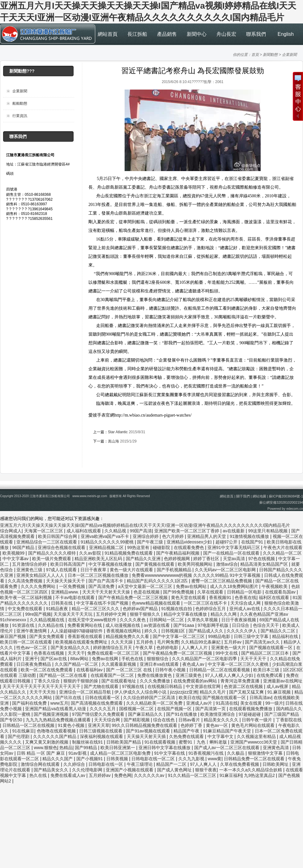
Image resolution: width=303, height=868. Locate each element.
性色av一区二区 (32, 648)
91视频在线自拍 (177, 609)
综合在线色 (164, 720)
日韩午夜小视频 (171, 670)
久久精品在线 (51, 625)
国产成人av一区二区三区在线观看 (227, 748)
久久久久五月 (103, 709)
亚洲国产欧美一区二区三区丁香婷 (187, 531)
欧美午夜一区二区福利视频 (27, 598)
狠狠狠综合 (158, 659)
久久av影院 (91, 553)
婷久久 (151, 631)
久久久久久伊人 (242, 631)
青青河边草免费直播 (241, 681)
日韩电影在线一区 (106, 764)
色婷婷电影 (168, 648)
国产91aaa (184, 625)
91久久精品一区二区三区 (192, 775)
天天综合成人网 (246, 603)
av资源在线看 (158, 625)
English (286, 34)
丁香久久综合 (47, 681)
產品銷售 (167, 34)
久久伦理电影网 (88, 770)
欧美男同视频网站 (196, 564)
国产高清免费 (102, 586)
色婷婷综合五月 (211, 609)
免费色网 (123, 775)
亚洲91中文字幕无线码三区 (234, 547)
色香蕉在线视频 (49, 653)
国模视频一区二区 (137, 709)
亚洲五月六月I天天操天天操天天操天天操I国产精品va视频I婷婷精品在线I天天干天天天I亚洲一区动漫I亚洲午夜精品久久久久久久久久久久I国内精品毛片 (145, 525)
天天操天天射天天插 (147, 736)
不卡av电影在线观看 (76, 598)
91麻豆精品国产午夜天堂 (228, 731)
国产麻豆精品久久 (146, 714)
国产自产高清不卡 (106, 581)
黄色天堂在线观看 (189, 598)
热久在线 (39, 775)
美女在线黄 (252, 703)
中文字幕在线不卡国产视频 (103, 603)
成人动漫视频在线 (123, 625)
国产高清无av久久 (263, 642)
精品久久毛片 (213, 692)
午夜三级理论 (140, 764)
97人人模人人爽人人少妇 (230, 675)
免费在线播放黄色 (155, 675)
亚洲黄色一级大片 (229, 648)
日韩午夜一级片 (258, 720)
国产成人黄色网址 (175, 770)
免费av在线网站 (192, 586)
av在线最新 (234, 531)
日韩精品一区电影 (245, 592)
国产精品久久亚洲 (144, 559)
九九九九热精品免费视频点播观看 (59, 720)
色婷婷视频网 (177, 559)
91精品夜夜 (58, 609)
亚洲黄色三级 (30, 570)
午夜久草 (145, 648)
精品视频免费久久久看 (128, 636)
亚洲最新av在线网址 (283, 681)
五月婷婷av (100, 775)
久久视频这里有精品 (257, 736)
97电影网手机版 (213, 625)
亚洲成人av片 (200, 703)
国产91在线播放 (182, 714)
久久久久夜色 (133, 620)
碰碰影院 (162, 547)
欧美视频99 (14, 553)
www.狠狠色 (45, 748)
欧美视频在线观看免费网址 (82, 642)
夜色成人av (194, 664)
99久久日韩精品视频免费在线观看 (145, 725)
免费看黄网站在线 (85, 625)
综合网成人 (11, 531)
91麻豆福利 (231, 775)
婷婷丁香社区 (207, 559)
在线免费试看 (270, 675)
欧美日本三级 (267, 670)
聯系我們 (256, 34)
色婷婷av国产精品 (141, 609)
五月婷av (233, 642)
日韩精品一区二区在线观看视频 (220, 670)
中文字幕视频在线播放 (111, 564)
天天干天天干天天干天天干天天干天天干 (42, 686)
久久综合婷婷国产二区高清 (150, 698)
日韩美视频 (118, 759)
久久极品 (236, 753)
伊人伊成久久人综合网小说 (141, 692)
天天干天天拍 (43, 692)
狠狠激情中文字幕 (266, 753)
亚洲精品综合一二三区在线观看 (47, 542)
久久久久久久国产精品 (55, 736)
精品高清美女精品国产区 (265, 564)
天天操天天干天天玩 (74, 614)
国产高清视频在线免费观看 (97, 703)
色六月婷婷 (173, 536)
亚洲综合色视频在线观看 (62, 547)
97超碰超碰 (250, 714)
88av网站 (80, 659)
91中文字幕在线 (170, 753)
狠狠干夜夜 (206, 770)
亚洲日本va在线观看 (160, 664)
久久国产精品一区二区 (77, 664)
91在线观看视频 (160, 742)
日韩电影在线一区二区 (154, 759)
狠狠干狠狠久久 (146, 614)
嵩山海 (113, 441)
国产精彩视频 (137, 720)
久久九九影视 (192, 759)
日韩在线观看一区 (103, 698)
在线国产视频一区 (175, 709)
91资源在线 (24, 625)
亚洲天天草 (99, 725)
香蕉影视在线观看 (86, 636)
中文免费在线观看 (26, 609)
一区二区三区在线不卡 (206, 603)
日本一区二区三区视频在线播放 (99, 575)
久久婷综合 (75, 764)
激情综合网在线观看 (41, 764)
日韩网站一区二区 (167, 620)
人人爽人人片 (195, 648)
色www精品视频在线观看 (156, 603)
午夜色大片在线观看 (283, 547)
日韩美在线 (62, 603)
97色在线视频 (262, 559)
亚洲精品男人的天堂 (207, 536)
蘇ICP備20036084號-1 (286, 496)
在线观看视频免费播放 (251, 709)
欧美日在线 (190, 698)
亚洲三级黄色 (189, 675)
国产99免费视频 (179, 592)
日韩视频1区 (174, 631)
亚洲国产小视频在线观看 (130, 770)
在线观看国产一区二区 (113, 675)
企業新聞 (289, 55)
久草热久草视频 (203, 620)
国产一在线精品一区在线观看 (232, 553)
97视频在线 (133, 686)
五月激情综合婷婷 (30, 564)
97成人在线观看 (62, 570)
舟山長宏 (226, 34)
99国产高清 (141, 531)
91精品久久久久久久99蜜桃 (108, 542)
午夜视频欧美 (275, 586)
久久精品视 (116, 531)
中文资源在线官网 (204, 686)
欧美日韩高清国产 (68, 564)
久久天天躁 (122, 642)
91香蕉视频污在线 (206, 753)
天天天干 (76, 653)
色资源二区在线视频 (244, 686)
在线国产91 (253, 542)
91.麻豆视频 (280, 692)
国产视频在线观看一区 (271, 648)
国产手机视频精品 (175, 570)
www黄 (215, 759)
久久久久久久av (150, 775)
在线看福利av (90, 670)
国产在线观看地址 (119, 681)
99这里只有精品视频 (269, 531)
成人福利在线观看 (84, 531)
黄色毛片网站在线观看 (254, 725)
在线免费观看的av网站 (196, 681)
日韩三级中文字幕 (252, 636)
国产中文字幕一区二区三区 (179, 636)
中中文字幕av (16, 559)
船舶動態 (20, 103)
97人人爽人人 (204, 764)
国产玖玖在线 (69, 698)
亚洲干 (32, 659)
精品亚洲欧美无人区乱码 (99, 559)
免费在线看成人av (68, 775)
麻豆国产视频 (14, 636)
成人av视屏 (278, 686)
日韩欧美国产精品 (124, 742)
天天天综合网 (108, 720)
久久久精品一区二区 (282, 553)
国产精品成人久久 (207, 631)
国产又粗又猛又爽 (247, 692)
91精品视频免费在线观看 (129, 553)
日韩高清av (260, 698)
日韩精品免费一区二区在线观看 (255, 759)
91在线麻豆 (23, 731)
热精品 (66, 748)
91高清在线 (227, 703)
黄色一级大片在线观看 (132, 570)
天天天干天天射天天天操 (107, 592)
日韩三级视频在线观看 (101, 731)
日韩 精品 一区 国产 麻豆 (41, 753)
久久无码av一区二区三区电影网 (226, 570)
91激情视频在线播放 (250, 536)
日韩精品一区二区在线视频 (29, 725)
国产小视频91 (90, 759)
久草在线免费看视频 (240, 764)
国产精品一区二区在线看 (64, 675)
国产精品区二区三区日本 (266, 653)
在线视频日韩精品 (165, 686)
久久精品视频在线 (48, 620)
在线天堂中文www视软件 (93, 620)
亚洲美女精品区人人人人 (41, 575)
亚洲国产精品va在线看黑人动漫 (56, 709)
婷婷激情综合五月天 (113, 648)
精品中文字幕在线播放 (186, 614)
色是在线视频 (147, 592)
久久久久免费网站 (39, 586)
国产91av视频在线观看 (148, 731)
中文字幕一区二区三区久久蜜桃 (239, 664)
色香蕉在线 (245, 598)
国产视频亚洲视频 (52, 714)
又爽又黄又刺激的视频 (47, 742)
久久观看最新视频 (119, 664)
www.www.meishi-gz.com (90, 496)
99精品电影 (220, 636)
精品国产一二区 (172, 764)
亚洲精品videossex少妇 (190, 542)
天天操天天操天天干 (66, 581)
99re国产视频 (38, 614)
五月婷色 (145, 642)
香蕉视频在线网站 (124, 631)
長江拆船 (137, 34)
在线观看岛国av (281, 592)
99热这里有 (139, 547)
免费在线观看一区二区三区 (114, 653)
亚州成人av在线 (245, 609)
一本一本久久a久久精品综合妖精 (251, 770)
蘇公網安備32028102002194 (281, 502)
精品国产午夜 (187, 731)
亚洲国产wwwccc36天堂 (254, 742)
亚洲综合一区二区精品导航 (86, 692)
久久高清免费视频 (26, 581)
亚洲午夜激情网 (32, 631)
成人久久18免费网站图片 (235, 586)
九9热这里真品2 (260, 775)
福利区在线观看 (275, 598)
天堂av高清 (235, 559)
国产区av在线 (54, 659)
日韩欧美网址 (276, 764)
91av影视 (78, 753)
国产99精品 (86, 748)
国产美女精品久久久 (71, 648)
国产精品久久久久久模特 (53, 553)
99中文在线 (227, 653)
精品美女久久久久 (222, 720)
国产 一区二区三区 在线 (130, 670)
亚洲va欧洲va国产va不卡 (105, 536)
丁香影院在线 (289, 720)
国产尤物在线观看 (102, 686)
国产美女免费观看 (47, 636)
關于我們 (243, 496)
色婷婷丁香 (192, 725)
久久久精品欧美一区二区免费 (155, 703)
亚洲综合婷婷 (146, 536)
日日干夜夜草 (94, 570)
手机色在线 (133, 659)
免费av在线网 (106, 659)
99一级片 (274, 703)
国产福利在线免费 (30, 703)
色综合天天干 (267, 625)
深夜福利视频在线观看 (102, 736)
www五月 (59, 703)
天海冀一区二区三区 (44, 531)
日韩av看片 (190, 720)
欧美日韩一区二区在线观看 (27, 642)
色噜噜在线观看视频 (57, 731)
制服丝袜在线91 (88, 742)
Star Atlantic (118, 432)
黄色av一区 (218, 725)
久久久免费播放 (156, 681)
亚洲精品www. (65, 592)
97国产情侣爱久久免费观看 (99, 714)
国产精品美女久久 (52, 770)
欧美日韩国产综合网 (58, 536)
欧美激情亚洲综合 (218, 714)
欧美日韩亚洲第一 (118, 748)
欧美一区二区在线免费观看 (47, 670)
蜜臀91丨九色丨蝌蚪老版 (203, 742)
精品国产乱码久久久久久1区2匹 (158, 581)
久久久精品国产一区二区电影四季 (205, 659)
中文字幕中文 (221, 736)
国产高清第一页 (211, 709)
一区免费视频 (73, 586)
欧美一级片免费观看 (52, 559)
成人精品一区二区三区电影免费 (121, 753)
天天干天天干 (254, 659)
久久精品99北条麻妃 (201, 642)
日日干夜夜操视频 (239, 620)
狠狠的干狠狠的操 (81, 681)
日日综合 (241, 625)
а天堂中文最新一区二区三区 (146, 586)
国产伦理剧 (19, 736)
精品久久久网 (224, 614)
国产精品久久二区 (279, 631)
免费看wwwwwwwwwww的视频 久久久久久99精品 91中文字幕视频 (197, 575)
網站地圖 (259, 496)
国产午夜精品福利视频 (178, 553)
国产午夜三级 (151, 542)
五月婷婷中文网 (112, 614)
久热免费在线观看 (187, 736)
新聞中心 (197, 34)
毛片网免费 (168, 642)
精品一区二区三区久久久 (96, 609)
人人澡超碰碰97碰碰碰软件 (77, 631)
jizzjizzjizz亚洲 (184, 692)
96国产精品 (24, 547)
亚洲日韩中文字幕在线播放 (165, 748)
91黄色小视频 (72, 725)
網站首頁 (108, 34)
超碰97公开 (227, 542)
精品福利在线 (286, 636)
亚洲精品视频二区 (107, 547)
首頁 (255, 55)
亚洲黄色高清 (276, 748)
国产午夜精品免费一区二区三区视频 (134, 598)
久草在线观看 (211, 592)
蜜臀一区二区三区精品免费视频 (222, 581)
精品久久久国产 (58, 759)
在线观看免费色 (190, 547)
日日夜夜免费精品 (34, 664)
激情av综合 (227, 564)
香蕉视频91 (221, 598)
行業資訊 (20, 116)
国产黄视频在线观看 (156, 564)
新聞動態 (270, 55)
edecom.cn (295, 509)
